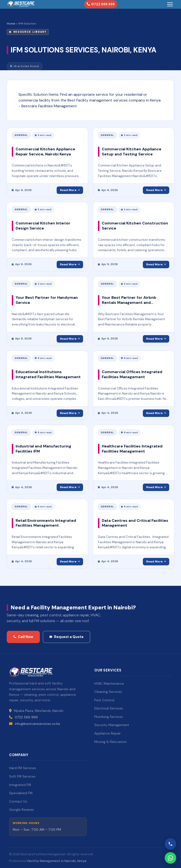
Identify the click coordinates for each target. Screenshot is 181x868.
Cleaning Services (108, 692)
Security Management (112, 725)
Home (11, 24)
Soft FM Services (22, 776)
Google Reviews (21, 810)
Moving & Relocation (111, 742)
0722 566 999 (101, 4)
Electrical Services (109, 708)
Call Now (23, 637)
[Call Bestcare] (170, 844)
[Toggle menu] (170, 4)
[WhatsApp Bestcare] (170, 858)
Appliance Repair (108, 733)
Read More (70, 190)
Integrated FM (20, 785)
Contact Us (18, 801)
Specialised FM (21, 793)
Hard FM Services (23, 768)
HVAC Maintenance (109, 683)
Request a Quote (66, 637)
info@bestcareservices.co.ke (37, 724)
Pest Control (104, 700)
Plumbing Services (109, 717)
